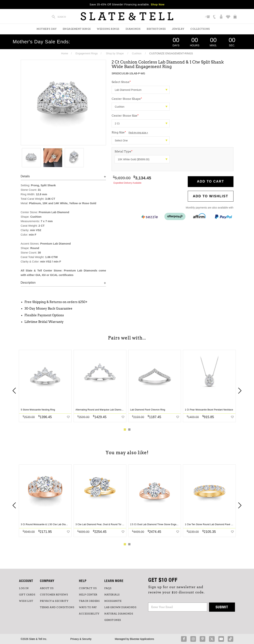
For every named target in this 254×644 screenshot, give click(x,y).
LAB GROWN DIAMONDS (120, 607)
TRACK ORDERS (89, 601)
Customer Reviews (54, 595)
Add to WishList (211, 196)
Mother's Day (47, 29)
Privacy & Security (81, 639)
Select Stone (121, 82)
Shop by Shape (115, 53)
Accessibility (89, 614)
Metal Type (124, 151)
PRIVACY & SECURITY (54, 601)
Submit (222, 607)
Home (64, 53)
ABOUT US (47, 588)
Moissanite (113, 601)
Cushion (137, 53)
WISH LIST (26, 601)
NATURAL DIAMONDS (119, 614)
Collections (200, 29)
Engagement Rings (77, 29)
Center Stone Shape (127, 99)
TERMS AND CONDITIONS (57, 607)
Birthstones (156, 29)
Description (28, 283)
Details (25, 176)
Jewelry (178, 29)
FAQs (108, 588)
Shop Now (158, 4)
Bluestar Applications (142, 639)
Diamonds (133, 29)
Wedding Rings (108, 29)
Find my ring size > (138, 133)
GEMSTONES (113, 620)
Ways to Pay (88, 607)
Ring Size (130, 132)
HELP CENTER (88, 595)
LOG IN (24, 588)
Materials (112, 595)
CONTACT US (88, 588)
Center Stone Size (125, 116)
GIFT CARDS (27, 595)
